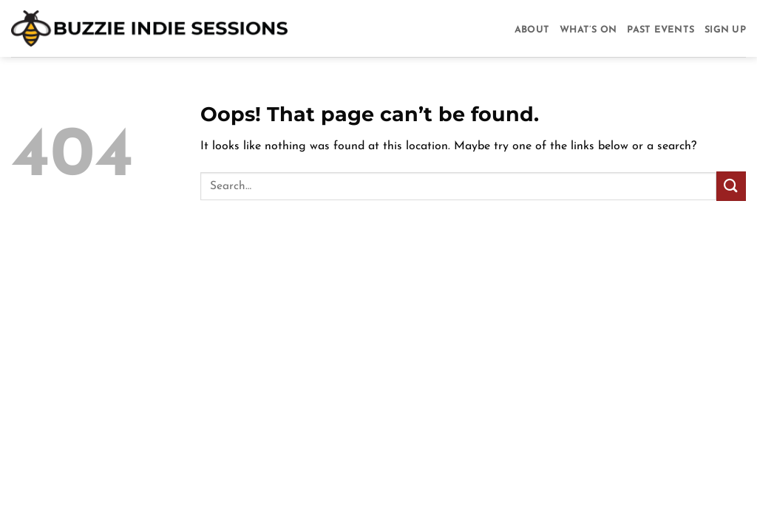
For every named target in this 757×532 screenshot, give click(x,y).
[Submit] (731, 186)
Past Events (661, 30)
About (532, 30)
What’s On (588, 30)
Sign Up (725, 30)
